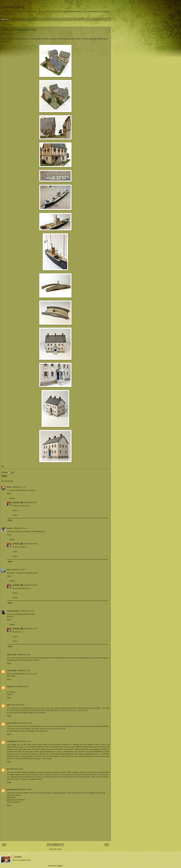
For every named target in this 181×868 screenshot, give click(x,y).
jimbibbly (16, 502)
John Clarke (12, 670)
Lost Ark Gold (56, 749)
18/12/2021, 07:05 (25, 723)
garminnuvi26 (12, 790)
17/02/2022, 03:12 (24, 741)
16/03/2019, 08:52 (30, 502)
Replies (12, 498)
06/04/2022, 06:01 (17, 769)
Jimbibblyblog (13, 7)
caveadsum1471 (13, 611)
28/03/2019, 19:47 (30, 629)
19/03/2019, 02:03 (18, 570)
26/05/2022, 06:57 (25, 790)
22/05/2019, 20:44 (24, 655)
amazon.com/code (14, 795)
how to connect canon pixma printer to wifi (50, 729)
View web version (55, 849)
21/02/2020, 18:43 (22, 686)
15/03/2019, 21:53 (19, 487)
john (9, 705)
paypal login (11, 797)
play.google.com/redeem (16, 800)
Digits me (11, 686)
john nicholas (12, 723)
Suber (9, 487)
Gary (9, 570)
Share (4, 476)
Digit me (10, 694)
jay (8, 769)
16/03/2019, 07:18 (20, 528)
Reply (9, 493)
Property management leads (31, 779)
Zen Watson (11, 692)
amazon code (100, 793)
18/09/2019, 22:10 (24, 670)
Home (55, 845)
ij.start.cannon (82, 710)
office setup (11, 655)
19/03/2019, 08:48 (30, 585)
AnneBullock (12, 741)
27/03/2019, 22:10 (27, 611)
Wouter (10, 528)
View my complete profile (21, 860)
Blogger (60, 866)
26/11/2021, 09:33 (18, 705)
